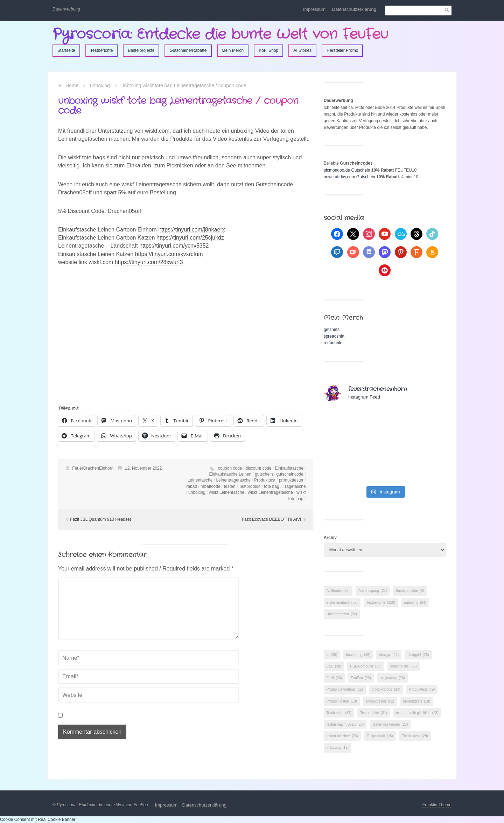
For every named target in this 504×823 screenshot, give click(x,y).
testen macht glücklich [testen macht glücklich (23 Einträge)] (417, 713)
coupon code (230, 468)
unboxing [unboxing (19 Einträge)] (338, 748)
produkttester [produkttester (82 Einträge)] (380, 701)
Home (72, 85)
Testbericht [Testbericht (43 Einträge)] (339, 713)
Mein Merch (233, 50)
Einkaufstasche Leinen (230, 474)
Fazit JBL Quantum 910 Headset (100, 519)
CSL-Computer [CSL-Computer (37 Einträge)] (366, 666)
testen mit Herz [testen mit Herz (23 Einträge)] (342, 736)
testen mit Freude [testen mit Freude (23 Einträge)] (390, 724)
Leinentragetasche (233, 480)
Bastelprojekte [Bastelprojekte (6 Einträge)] (410, 591)
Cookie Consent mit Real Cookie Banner (38, 819)
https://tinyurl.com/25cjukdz (190, 238)
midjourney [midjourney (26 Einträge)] (392, 678)
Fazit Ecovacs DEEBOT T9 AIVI (272, 519)
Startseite (66, 50)
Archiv (330, 538)
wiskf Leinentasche (227, 492)
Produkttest (265, 480)
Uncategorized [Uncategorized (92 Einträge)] (342, 614)
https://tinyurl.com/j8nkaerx (191, 230)
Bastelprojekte (141, 50)
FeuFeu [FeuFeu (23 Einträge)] (361, 678)
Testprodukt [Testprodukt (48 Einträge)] (380, 736)
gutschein (264, 474)
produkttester (291, 480)
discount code (259, 468)
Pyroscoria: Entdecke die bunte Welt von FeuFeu (220, 34)
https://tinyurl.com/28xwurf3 (149, 262)
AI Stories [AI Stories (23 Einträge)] (338, 591)
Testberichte (102, 50)
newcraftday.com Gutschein (349, 177)
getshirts (332, 330)
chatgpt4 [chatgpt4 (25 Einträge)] (418, 655)
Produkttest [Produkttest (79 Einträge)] (422, 689)
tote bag (271, 486)
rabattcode (211, 486)
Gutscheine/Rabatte (188, 50)
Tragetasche (294, 486)
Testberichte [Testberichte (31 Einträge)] (374, 713)
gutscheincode (290, 474)
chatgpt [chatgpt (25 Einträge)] (389, 655)
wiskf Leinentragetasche (270, 492)
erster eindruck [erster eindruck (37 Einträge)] (342, 603)
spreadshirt (334, 336)
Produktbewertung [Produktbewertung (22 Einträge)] (345, 689)
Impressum (314, 9)
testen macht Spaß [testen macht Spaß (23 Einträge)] (345, 724)
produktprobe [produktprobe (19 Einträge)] (386, 689)
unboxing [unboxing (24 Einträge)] (415, 603)
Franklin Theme (437, 805)
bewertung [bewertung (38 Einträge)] (358, 655)
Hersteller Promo (342, 50)
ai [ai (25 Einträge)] (332, 655)
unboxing (100, 85)
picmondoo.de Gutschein (347, 170)
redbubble (333, 343)
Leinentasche (200, 480)
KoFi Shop (268, 50)
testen (230, 486)
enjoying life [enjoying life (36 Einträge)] (404, 666)
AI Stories (302, 50)
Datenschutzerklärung (354, 9)
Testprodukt (250, 486)
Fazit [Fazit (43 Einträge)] (334, 678)
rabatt (192, 486)
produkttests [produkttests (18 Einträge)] (417, 701)
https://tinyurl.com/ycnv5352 (174, 246)
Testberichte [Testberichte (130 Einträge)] (381, 603)
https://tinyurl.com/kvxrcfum (169, 254)
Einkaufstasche (289, 468)
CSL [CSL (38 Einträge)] (334, 666)
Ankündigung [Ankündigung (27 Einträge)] (373, 591)
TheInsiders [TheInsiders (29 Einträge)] (415, 736)
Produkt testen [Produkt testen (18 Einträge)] (342, 701)
